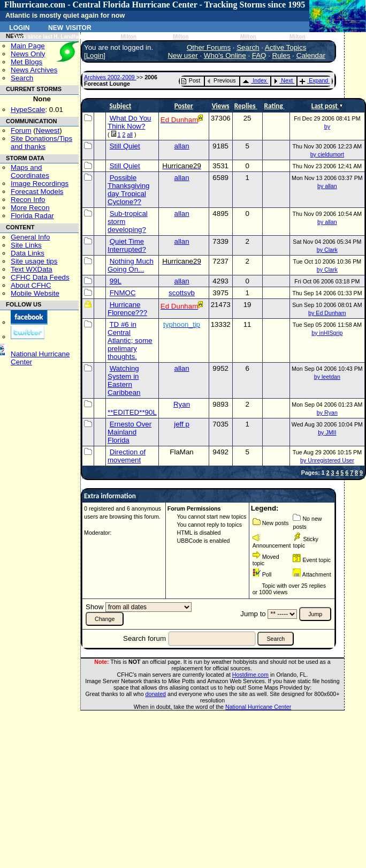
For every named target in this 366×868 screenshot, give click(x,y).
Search (22, 78)
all (130, 134)
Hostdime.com (250, 675)
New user (182, 55)
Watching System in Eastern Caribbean (124, 380)
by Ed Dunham (327, 313)
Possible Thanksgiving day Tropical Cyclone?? (129, 190)
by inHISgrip (327, 333)
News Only (28, 54)
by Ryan (327, 413)
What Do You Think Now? (129, 122)
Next (283, 80)
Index (254, 80)
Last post (325, 106)
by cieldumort (327, 154)
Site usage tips (34, 261)
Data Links (28, 253)
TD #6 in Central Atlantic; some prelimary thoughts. (130, 341)
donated (156, 694)
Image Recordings (40, 184)
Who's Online (225, 55)
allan (181, 146)
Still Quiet (125, 146)
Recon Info (28, 200)
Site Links (26, 245)
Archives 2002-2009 (110, 77)
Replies (246, 106)
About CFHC (31, 285)
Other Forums (209, 47)
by (327, 126)
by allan (327, 186)
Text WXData (32, 269)
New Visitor (70, 27)
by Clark (327, 250)
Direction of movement (127, 456)
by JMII (327, 432)
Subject (120, 106)
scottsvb (182, 293)
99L (116, 281)
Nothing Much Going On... (131, 265)
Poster (184, 106)
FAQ (259, 55)
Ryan (182, 404)
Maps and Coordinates (30, 171)
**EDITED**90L (132, 412)
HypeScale (28, 110)
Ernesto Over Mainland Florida (129, 432)
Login (19, 27)
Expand (314, 80)
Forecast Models (37, 192)
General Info (30, 237)
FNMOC (123, 293)
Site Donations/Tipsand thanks (41, 143)
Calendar (311, 55)
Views (221, 106)
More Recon (30, 208)
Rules (281, 55)
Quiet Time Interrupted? (127, 245)
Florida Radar (32, 216)
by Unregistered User (327, 460)
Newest (48, 130)
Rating (274, 106)
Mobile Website (35, 293)
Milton (128, 37)
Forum (21, 130)
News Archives (34, 70)
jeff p (182, 424)
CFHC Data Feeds (40, 277)
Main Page (28, 46)
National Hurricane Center (258, 707)
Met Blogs (26, 62)
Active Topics (286, 47)
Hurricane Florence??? (127, 309)
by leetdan (327, 377)
